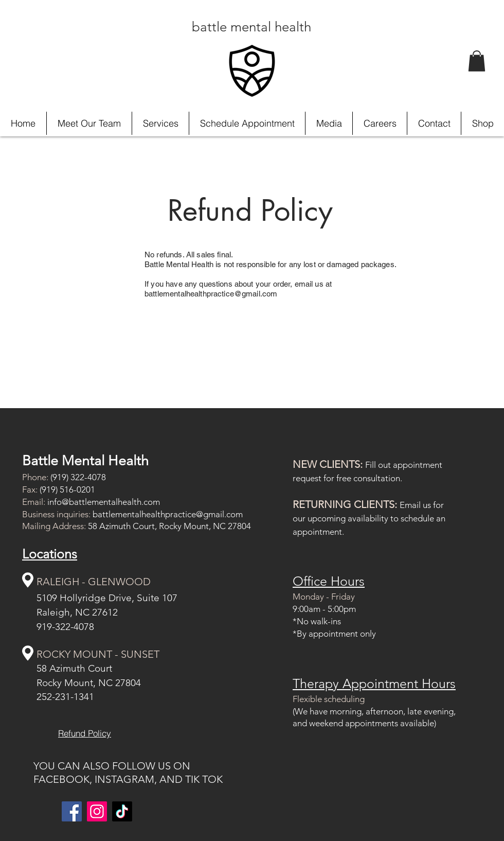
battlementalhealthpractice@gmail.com (168, 514)
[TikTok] (122, 811)
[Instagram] (97, 811)
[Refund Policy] (85, 733)
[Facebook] (72, 811)
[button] (477, 61)
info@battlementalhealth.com (104, 502)
